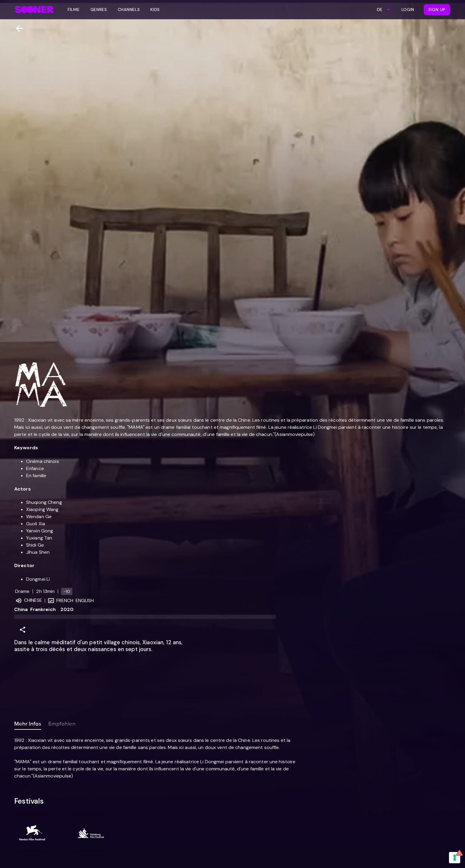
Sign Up (437, 9)
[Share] (23, 630)
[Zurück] (17, 28)
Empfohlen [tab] (62, 723)
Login (408, 9)
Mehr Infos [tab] (28, 723)
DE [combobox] (380, 9)
